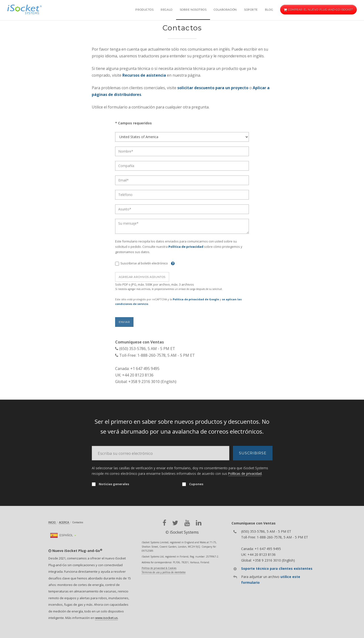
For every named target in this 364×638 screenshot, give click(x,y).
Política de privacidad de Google (196, 299)
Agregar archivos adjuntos (142, 277)
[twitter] (175, 523)
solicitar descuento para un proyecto (213, 88)
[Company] (182, 166)
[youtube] (187, 523)
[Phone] (182, 195)
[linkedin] (199, 523)
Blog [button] (269, 10)
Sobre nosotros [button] (193, 10)
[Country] (182, 137)
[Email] (182, 180)
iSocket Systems (184, 532)
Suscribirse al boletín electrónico (142, 263)
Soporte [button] (251, 10)
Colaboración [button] (225, 10)
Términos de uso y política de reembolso (164, 572)
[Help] (172, 263)
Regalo (166, 10)
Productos (144, 10)
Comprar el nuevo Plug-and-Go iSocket (318, 10)
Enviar (124, 322)
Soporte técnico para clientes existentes (277, 568)
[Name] (182, 151)
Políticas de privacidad (245, 473)
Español (62, 535)
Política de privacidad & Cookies (159, 568)
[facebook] (164, 523)
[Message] (182, 226)
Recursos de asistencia (145, 75)
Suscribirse (253, 453)
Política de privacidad (186, 247)
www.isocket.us (106, 618)
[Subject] (182, 209)
